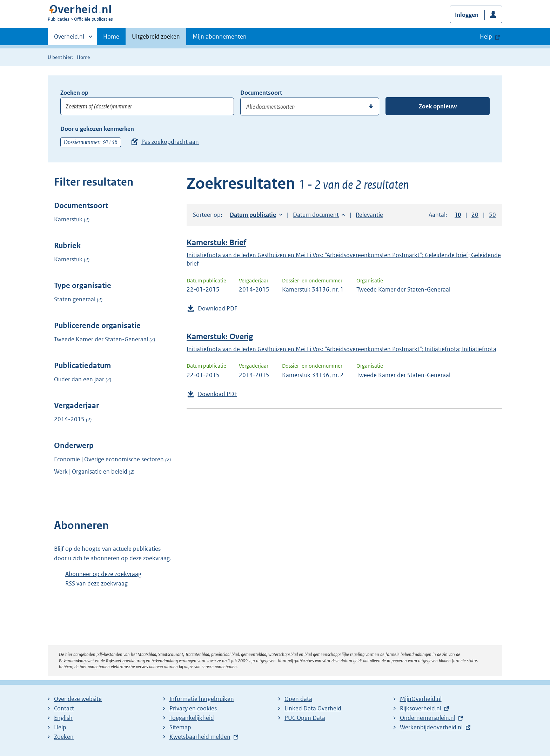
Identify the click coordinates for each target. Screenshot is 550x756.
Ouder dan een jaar (79, 379)
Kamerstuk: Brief (216, 243)
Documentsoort (261, 93)
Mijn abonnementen (220, 36)
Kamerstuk (68, 219)
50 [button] (492, 215)
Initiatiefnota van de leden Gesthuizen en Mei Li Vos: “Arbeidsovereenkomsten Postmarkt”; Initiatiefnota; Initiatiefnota (341, 349)
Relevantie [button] (369, 215)
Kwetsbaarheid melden (200, 737)
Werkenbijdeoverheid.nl (431, 727)
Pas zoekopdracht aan (170, 142)
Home (111, 36)
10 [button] (458, 215)
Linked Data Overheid (313, 708)
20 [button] (475, 215)
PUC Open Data (305, 718)
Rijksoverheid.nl (421, 708)
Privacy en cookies (193, 708)
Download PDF (217, 308)
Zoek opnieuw (438, 106)
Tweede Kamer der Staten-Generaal (101, 339)
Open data (298, 699)
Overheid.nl (69, 39)
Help (60, 727)
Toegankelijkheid (192, 718)
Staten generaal (75, 299)
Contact (64, 708)
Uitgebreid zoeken (156, 36)
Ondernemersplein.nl (428, 718)
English (63, 718)
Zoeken (64, 737)
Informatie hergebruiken (202, 699)
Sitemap (180, 727)
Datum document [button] (316, 215)
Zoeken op (74, 93)
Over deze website (78, 699)
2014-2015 (69, 419)
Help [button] (486, 36)
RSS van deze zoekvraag (96, 583)
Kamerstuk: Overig (220, 337)
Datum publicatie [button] (253, 215)
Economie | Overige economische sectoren (109, 459)
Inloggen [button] (467, 15)
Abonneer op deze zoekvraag (103, 574)
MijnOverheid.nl (421, 699)
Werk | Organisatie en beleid (91, 471)
